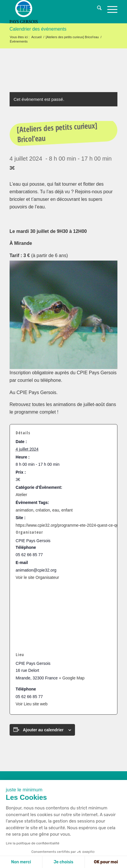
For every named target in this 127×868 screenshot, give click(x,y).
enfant (67, 510)
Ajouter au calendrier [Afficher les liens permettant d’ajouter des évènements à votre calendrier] (43, 730)
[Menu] (109, 9)
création (43, 510)
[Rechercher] (96, 9)
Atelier (22, 495)
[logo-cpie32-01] (53, 12)
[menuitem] (96, 9)
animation (25, 510)
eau (56, 510)
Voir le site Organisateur (37, 577)
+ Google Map (71, 678)
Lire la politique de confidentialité (33, 843)
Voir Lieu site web (32, 704)
